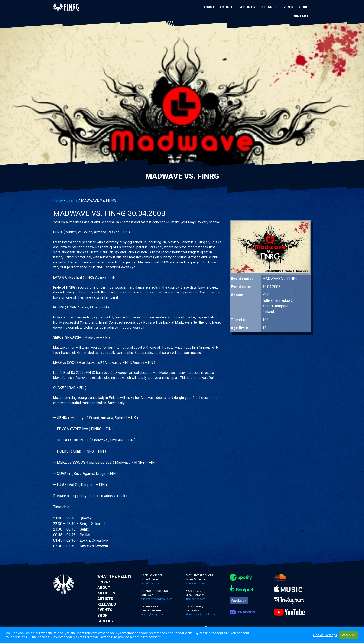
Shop (304, 7)
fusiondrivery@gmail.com (157, 599)
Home (58, 200)
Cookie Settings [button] (325, 635)
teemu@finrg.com (152, 615)
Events (288, 7)
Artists (248, 7)
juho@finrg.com (151, 583)
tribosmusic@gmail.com (200, 615)
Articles (227, 7)
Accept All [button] (349, 635)
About (209, 7)
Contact (301, 16)
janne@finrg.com (196, 583)
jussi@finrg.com (195, 599)
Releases (268, 7)
